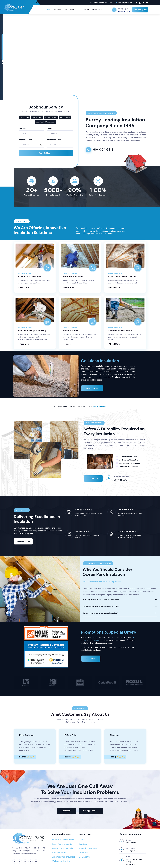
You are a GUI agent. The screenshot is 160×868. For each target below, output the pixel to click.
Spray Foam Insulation (73, 277)
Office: (128, 840)
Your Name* (24, 128)
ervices (103, 406)
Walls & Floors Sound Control (122, 277)
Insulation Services (25, 273)
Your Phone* (52, 128)
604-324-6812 (124, 11)
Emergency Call (124, 9)
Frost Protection (71, 331)
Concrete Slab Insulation (120, 331)
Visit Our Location (132, 857)
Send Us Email (131, 848)
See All (96, 406)
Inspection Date (25, 140)
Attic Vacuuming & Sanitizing (32, 331)
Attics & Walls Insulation (29, 277)
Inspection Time (54, 140)
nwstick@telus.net (132, 851)
